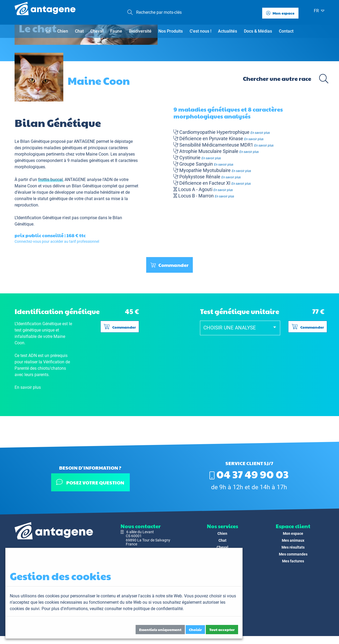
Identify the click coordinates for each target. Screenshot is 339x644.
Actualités (228, 31)
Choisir (195, 629)
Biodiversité (140, 31)
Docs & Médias (258, 31)
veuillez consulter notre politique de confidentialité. (137, 609)
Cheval (97, 31)
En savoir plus (260, 156)
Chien (63, 31)
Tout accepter (222, 629)
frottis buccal (50, 203)
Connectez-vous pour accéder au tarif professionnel (57, 265)
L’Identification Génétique (38, 241)
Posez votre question (90, 482)
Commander (169, 288)
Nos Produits (171, 31)
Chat (79, 31)
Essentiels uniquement (160, 629)
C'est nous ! (200, 31)
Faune (116, 31)
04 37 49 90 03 (249, 474)
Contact (286, 31)
